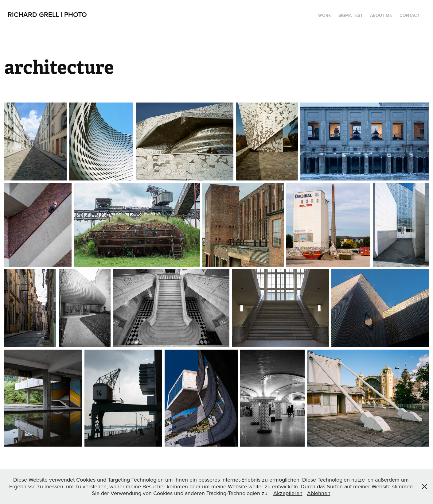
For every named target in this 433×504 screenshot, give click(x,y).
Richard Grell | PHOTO (47, 14)
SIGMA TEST (351, 15)
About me (381, 15)
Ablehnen (319, 493)
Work (325, 15)
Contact (410, 15)
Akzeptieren (288, 493)
